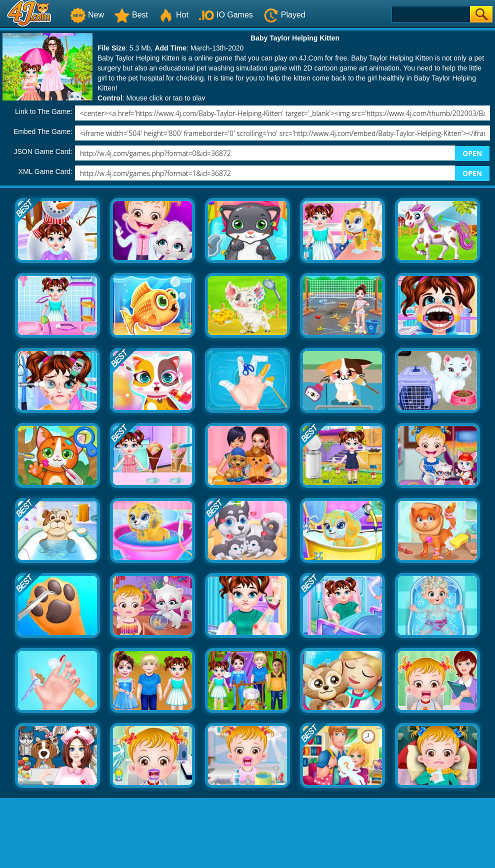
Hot (173, 15)
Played (284, 15)
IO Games (226, 15)
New (87, 15)
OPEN (472, 153)
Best (131, 15)
